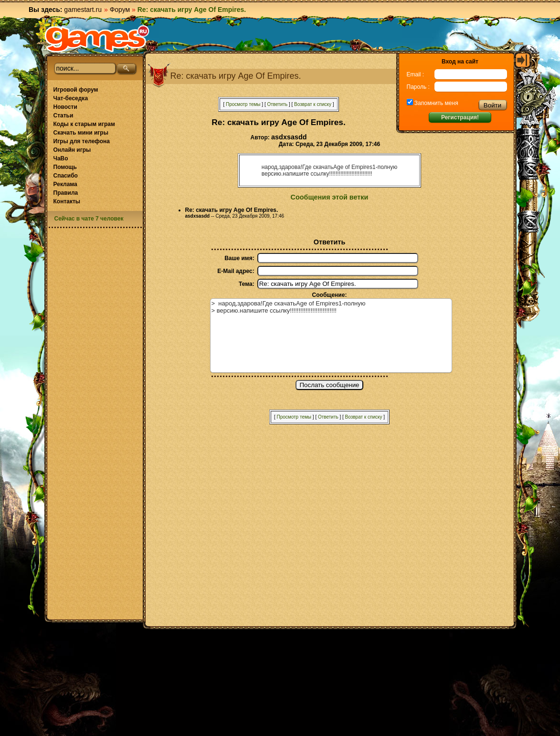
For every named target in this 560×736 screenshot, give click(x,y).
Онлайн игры (72, 150)
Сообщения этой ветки (330, 197)
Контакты (67, 201)
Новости (65, 107)
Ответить (277, 104)
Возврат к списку (313, 104)
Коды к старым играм (84, 124)
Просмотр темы (243, 104)
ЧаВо (61, 158)
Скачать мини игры (81, 133)
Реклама (65, 184)
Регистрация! (460, 117)
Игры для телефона (82, 141)
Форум (120, 10)
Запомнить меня (436, 103)
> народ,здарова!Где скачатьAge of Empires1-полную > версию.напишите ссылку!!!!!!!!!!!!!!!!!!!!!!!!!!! (331, 336)
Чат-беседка (71, 98)
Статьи (63, 116)
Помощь (65, 167)
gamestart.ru (83, 10)
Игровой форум (76, 90)
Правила (66, 193)
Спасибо (66, 176)
